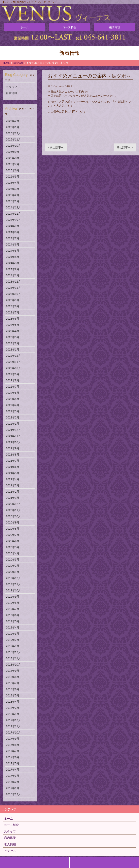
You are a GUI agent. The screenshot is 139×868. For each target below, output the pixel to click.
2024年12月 (13, 207)
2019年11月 (13, 584)
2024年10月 (13, 220)
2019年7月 (13, 609)
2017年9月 (13, 739)
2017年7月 (13, 751)
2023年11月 (13, 288)
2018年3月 (13, 708)
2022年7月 (13, 387)
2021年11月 (13, 436)
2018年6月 (13, 689)
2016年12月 (13, 794)
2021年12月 (13, 430)
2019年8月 (13, 603)
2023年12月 (13, 282)
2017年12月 (13, 720)
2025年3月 (13, 189)
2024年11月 (13, 214)
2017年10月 (13, 732)
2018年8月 (13, 677)
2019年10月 (13, 590)
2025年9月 (13, 152)
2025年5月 (13, 177)
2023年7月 (13, 312)
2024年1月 (13, 275)
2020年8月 (13, 529)
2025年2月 (13, 195)
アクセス (10, 851)
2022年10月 (13, 368)
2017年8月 (13, 745)
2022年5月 (13, 399)
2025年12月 (13, 133)
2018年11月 (13, 658)
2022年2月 (13, 417)
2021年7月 (13, 461)
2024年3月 (13, 263)
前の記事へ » (125, 147)
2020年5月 (13, 547)
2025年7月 (13, 164)
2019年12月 (13, 578)
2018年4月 (13, 702)
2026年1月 (13, 127)
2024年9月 (13, 226)
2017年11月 (13, 726)
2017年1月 (13, 788)
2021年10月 (13, 442)
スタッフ (12, 87)
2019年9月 (13, 597)
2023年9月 (13, 300)
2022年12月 (13, 356)
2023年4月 (13, 331)
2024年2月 (13, 269)
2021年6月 (13, 467)
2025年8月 (13, 158)
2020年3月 (13, 560)
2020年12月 (13, 504)
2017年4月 (13, 770)
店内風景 (10, 838)
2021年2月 (13, 492)
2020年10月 (13, 516)
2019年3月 (13, 634)
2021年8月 (13, 455)
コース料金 (69, 27)
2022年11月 (13, 362)
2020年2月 (13, 566)
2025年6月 (13, 170)
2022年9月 (13, 374)
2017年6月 (13, 757)
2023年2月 (13, 343)
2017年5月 (13, 763)
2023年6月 (13, 319)
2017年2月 (13, 782)
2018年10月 (13, 665)
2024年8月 (13, 232)
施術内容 (115, 27)
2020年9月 (13, 522)
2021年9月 (13, 448)
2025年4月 (13, 183)
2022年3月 (13, 411)
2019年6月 (13, 615)
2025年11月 (13, 139)
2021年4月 (13, 479)
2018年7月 (13, 683)
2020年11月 (13, 510)
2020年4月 (13, 553)
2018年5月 (13, 695)
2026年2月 (13, 121)
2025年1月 (13, 201)
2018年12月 (13, 652)
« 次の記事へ (56, 147)
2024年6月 (13, 244)
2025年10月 (13, 146)
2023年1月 (13, 350)
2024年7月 (13, 238)
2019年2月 (13, 640)
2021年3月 (13, 485)
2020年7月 (13, 535)
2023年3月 (13, 337)
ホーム (24, 27)
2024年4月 (13, 257)
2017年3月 (13, 776)
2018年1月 (13, 714)
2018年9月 (13, 671)
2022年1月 (13, 424)
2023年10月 (13, 294)
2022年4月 (13, 405)
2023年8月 (13, 306)
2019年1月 (13, 646)
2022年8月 (13, 380)
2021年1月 (13, 498)
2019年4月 (13, 627)
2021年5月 (13, 473)
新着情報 (12, 93)
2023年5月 (13, 325)
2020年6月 (13, 541)
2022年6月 (13, 393)
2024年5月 (13, 251)
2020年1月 (13, 572)
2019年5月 (13, 621)
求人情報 (10, 844)
